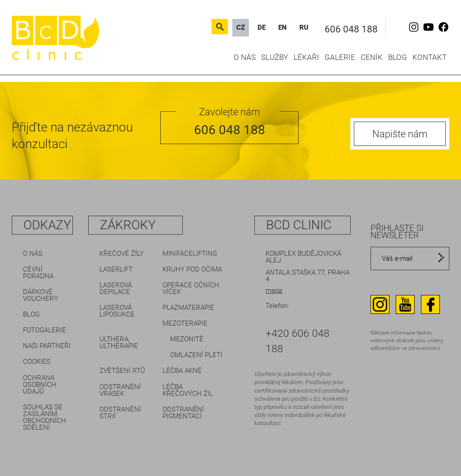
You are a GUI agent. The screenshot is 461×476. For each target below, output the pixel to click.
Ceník (372, 57)
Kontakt (429, 57)
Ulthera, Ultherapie (119, 342)
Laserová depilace (116, 288)
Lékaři (306, 57)
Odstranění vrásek (120, 390)
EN (282, 27)
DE (262, 27)
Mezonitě (187, 339)
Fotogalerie (45, 330)
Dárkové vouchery (41, 295)
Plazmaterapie (188, 308)
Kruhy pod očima (192, 269)
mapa (274, 290)
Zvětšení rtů (122, 371)
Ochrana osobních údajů (40, 385)
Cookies (37, 362)
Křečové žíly (122, 254)
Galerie (340, 57)
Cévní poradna (38, 273)
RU (304, 27)
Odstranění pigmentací (183, 413)
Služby (275, 57)
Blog (398, 57)
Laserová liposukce (117, 311)
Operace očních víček (191, 288)
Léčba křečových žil (188, 390)
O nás (245, 57)
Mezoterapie (185, 323)
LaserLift (116, 269)
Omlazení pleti (196, 355)
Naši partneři (47, 346)
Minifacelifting (190, 254)
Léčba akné (182, 371)
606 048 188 (351, 29)
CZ (241, 27)
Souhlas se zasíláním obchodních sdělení (45, 417)
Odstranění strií (120, 413)
